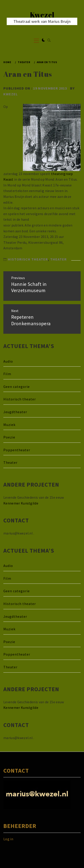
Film (7, 374)
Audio (8, 361)
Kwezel (42, 15)
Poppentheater (17, 450)
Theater (58, 259)
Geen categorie (17, 387)
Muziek (9, 425)
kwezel (11, 94)
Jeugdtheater (15, 412)
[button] (43, 40)
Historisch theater (28, 259)
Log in (8, 839)
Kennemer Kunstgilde (21, 503)
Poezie (9, 437)
